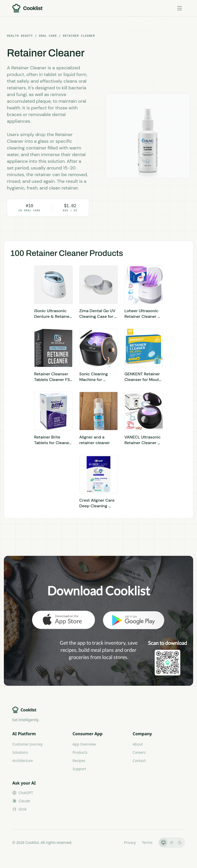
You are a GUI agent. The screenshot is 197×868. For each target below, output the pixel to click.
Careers (139, 752)
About (138, 744)
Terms (147, 842)
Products (80, 752)
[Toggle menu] (180, 8)
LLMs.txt (111, 842)
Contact (139, 761)
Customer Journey (27, 744)
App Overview (84, 744)
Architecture (23, 761)
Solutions (20, 752)
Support (79, 769)
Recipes (79, 761)
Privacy (130, 842)
